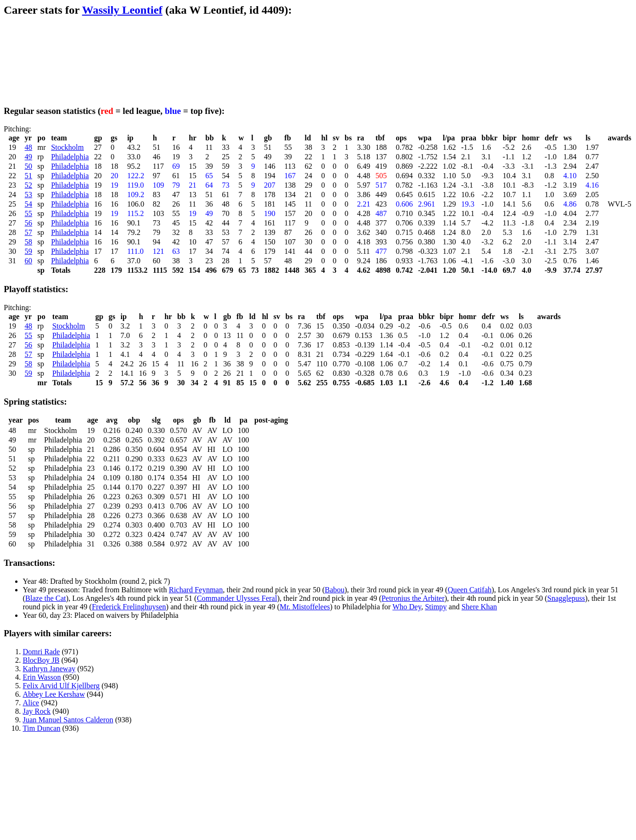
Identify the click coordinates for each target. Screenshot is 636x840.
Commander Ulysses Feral (237, 598)
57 (28, 232)
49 (28, 157)
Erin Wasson (42, 677)
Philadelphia (70, 157)
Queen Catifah (470, 590)
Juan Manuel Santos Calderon (68, 720)
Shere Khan (479, 607)
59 (28, 251)
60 (28, 261)
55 (28, 213)
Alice (31, 703)
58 (28, 242)
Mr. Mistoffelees (305, 607)
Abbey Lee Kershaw (54, 694)
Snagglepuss (566, 598)
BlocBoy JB (41, 660)
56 (28, 223)
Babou (335, 590)
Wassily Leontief (122, 10)
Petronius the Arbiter (413, 598)
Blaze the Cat (45, 598)
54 (28, 204)
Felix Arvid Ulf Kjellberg (61, 686)
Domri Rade (41, 652)
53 (28, 195)
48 (28, 147)
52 (28, 185)
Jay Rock (37, 711)
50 (28, 166)
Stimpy (436, 607)
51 (28, 176)
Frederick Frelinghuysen (129, 607)
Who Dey (407, 607)
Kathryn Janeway (49, 669)
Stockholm (67, 147)
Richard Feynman (196, 590)
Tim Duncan (42, 728)
